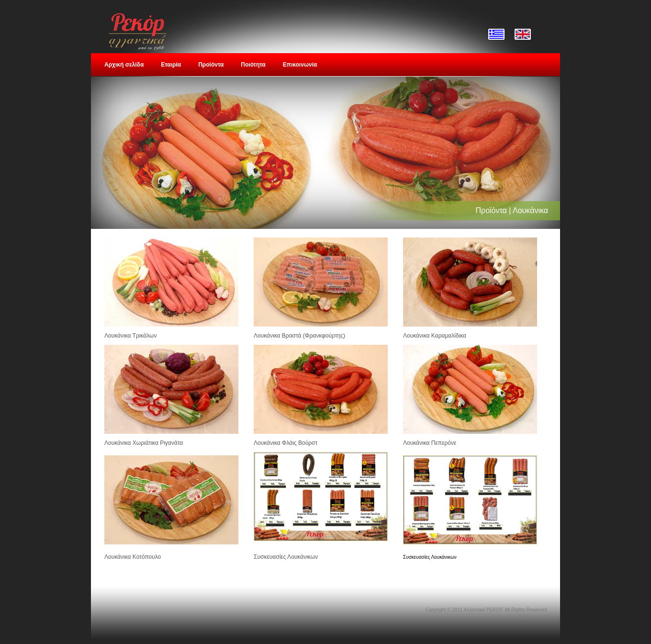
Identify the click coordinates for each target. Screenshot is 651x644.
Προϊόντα (211, 65)
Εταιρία (171, 65)
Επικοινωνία (300, 65)
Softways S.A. (533, 617)
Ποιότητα (253, 65)
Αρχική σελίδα (124, 65)
